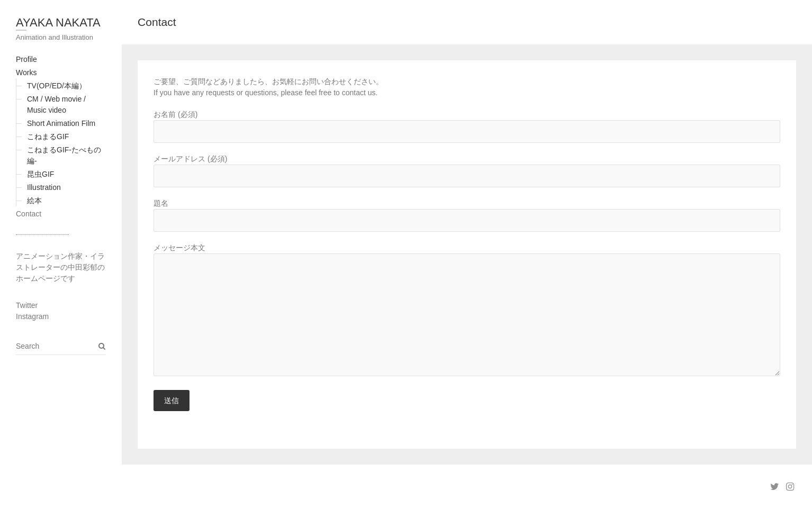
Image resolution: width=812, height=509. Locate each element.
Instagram (32, 316)
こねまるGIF (48, 137)
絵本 (34, 201)
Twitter (27, 305)
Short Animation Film (61, 123)
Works (26, 72)
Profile (26, 59)
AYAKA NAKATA (58, 22)
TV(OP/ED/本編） (57, 86)
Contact (29, 214)
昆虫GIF (40, 174)
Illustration (44, 187)
